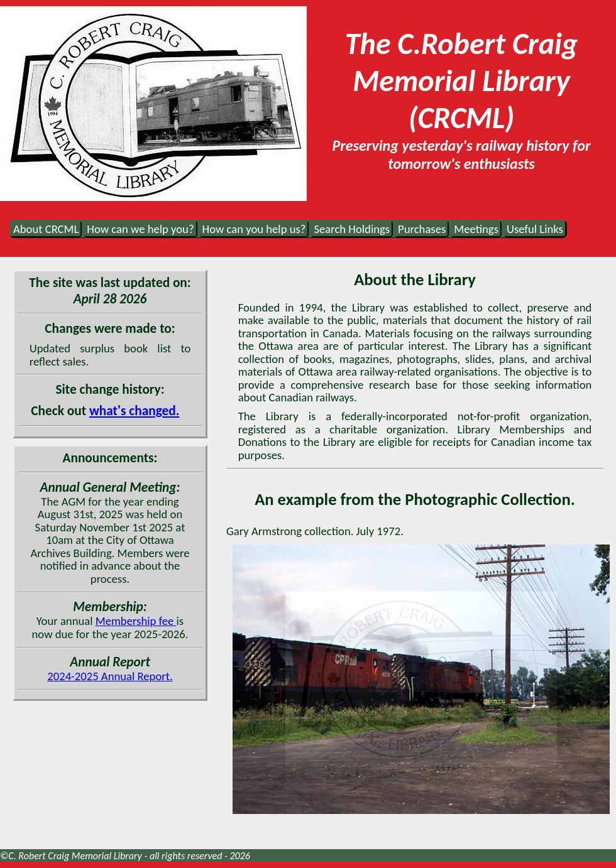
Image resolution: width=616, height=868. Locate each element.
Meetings (476, 229)
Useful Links (535, 229)
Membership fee (136, 621)
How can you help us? (254, 229)
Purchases (422, 229)
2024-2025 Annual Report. (110, 676)
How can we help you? (140, 229)
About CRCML (46, 229)
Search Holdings (352, 229)
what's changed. (134, 411)
